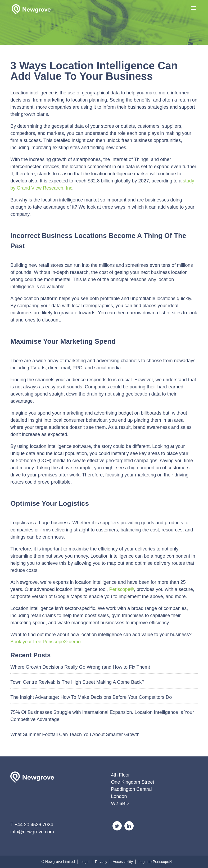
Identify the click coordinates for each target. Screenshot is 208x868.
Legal (85, 862)
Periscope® (122, 589)
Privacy (101, 862)
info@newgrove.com (32, 832)
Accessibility (123, 862)
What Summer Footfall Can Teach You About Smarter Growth (75, 734)
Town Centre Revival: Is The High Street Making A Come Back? (77, 682)
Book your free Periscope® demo (45, 642)
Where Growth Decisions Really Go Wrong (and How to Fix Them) (80, 667)
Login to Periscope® (155, 862)
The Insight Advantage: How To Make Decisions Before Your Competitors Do (91, 697)
